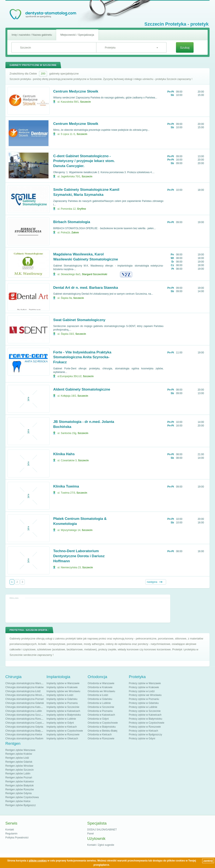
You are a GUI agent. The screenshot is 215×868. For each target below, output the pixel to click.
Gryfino (82, 209)
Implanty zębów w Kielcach (62, 727)
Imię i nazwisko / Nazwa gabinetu (32, 35)
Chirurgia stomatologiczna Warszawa (26, 683)
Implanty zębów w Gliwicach (62, 739)
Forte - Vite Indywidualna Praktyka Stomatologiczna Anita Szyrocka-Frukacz (82, 357)
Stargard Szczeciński (94, 274)
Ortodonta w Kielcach (100, 735)
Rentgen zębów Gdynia (19, 793)
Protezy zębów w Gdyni (142, 739)
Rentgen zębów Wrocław (19, 766)
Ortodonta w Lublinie (99, 703)
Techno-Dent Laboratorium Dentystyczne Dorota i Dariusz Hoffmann (79, 556)
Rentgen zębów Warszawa (20, 750)
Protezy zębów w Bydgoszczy (146, 735)
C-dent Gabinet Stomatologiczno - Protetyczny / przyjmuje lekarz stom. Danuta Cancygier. (84, 161)
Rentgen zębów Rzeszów (20, 790)
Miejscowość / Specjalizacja (77, 35)
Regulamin (11, 834)
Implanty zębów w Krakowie (62, 687)
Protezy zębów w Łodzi (142, 691)
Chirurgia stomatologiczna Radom (24, 739)
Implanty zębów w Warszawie (63, 683)
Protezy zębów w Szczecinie (145, 711)
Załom (75, 233)
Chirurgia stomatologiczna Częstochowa (28, 723)
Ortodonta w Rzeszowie (101, 739)
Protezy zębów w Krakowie (144, 687)
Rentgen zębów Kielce (18, 801)
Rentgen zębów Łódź (17, 758)
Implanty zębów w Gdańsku (62, 699)
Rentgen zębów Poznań (19, 778)
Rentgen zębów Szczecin (20, 770)
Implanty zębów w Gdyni (60, 723)
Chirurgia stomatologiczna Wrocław (25, 695)
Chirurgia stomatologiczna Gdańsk (25, 703)
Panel (91, 834)
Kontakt (10, 830)
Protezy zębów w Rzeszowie (145, 727)
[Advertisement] (88, 610)
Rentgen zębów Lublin (18, 774)
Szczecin (86, 102)
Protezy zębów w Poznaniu (144, 699)
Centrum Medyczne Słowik (76, 91)
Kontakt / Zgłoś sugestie (101, 845)
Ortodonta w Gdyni (98, 719)
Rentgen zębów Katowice (20, 782)
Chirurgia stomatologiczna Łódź (23, 691)
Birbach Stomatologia (72, 222)
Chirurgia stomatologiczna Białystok (25, 731)
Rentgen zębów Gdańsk (19, 762)
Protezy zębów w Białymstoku (146, 719)
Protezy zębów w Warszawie (145, 683)
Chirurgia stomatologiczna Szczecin (25, 715)
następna (152, 582)
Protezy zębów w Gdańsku (144, 703)
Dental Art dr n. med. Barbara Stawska (86, 288)
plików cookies (38, 861)
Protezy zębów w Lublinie (143, 707)
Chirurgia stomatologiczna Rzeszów (26, 719)
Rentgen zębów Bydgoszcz (21, 805)
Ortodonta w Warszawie (101, 683)
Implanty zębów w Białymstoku (64, 715)
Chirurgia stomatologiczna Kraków (25, 687)
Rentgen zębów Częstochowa (22, 797)
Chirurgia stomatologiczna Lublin (24, 711)
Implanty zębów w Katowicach (63, 711)
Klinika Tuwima (66, 486)
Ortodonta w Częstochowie (103, 723)
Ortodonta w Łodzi (98, 695)
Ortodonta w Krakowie (100, 687)
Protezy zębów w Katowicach (145, 715)
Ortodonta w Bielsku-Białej (103, 731)
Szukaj (185, 48)
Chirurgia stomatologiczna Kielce (24, 735)
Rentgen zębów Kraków (19, 754)
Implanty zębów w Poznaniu (62, 703)
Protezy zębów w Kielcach (144, 731)
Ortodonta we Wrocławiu (102, 691)
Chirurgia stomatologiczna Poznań (25, 699)
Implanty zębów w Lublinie (61, 719)
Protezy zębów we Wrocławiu (145, 695)
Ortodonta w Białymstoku (102, 727)
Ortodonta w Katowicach (101, 715)
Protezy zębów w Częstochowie (147, 723)
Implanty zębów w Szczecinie (63, 707)
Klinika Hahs (64, 454)
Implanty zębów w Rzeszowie (63, 735)
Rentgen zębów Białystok (20, 786)
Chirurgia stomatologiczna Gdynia (24, 727)
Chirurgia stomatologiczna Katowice (26, 707)
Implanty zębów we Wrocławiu (64, 691)
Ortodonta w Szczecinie (101, 707)
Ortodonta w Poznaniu (100, 711)
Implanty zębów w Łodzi (60, 695)
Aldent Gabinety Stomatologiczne (82, 389)
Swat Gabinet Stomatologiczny (79, 320)
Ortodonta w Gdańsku (100, 699)
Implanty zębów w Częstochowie (65, 731)
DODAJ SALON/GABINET (102, 830)
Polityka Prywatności (17, 838)
